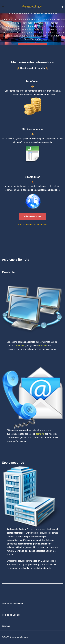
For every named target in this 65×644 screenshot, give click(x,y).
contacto (42, 346)
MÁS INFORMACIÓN (32, 217)
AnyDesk (20, 346)
